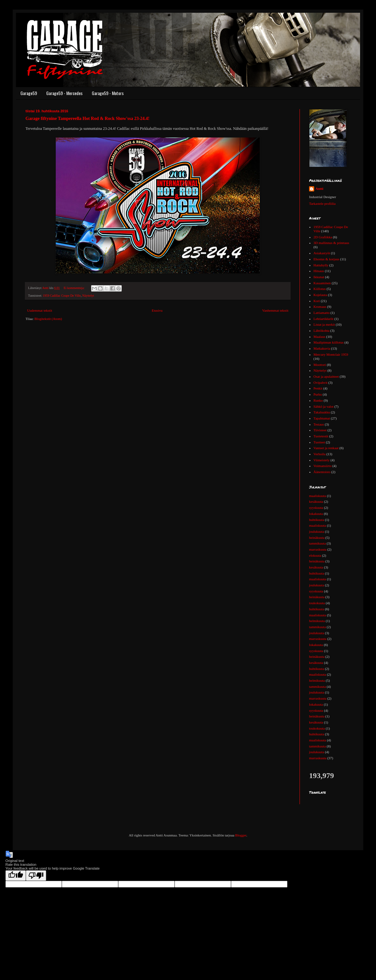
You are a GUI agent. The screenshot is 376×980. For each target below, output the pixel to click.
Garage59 (29, 93)
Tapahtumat (322, 418)
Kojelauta (320, 295)
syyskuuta (316, 508)
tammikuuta (318, 543)
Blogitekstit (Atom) (48, 319)
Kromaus (320, 307)
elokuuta (315, 555)
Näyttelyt (88, 296)
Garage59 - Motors (108, 93)
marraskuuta (318, 549)
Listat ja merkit (324, 324)
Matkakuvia (322, 348)
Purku (318, 394)
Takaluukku (322, 412)
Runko (318, 400)
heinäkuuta (317, 538)
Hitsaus (319, 271)
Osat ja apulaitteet (326, 376)
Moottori (320, 365)
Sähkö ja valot (324, 406)
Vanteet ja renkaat (326, 448)
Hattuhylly (321, 265)
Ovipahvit (321, 382)
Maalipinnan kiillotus (329, 342)
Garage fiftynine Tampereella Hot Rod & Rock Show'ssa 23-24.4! (87, 119)
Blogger (241, 835)
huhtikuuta (317, 520)
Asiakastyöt (322, 253)
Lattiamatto (322, 313)
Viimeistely (322, 460)
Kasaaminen (322, 283)
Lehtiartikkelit (324, 319)
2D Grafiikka (323, 237)
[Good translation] (16, 876)
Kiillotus (320, 289)
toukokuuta (317, 603)
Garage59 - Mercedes (64, 93)
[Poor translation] (36, 876)
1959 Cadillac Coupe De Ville (62, 296)
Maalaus (319, 337)
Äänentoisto (322, 472)
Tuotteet (319, 442)
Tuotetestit (321, 436)
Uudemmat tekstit (40, 310)
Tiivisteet (320, 430)
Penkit (318, 388)
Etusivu (157, 310)
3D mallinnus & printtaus (331, 243)
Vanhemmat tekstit (275, 310)
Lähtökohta (322, 330)
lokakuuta (316, 514)
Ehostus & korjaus (326, 259)
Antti (319, 189)
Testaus (319, 424)
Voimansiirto (323, 466)
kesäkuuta (316, 501)
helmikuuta (317, 621)
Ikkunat (319, 277)
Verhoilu (320, 454)
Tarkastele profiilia (322, 204)
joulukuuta (317, 531)
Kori (317, 301)
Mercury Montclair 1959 (331, 354)
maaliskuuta (318, 496)
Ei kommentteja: (75, 288)
